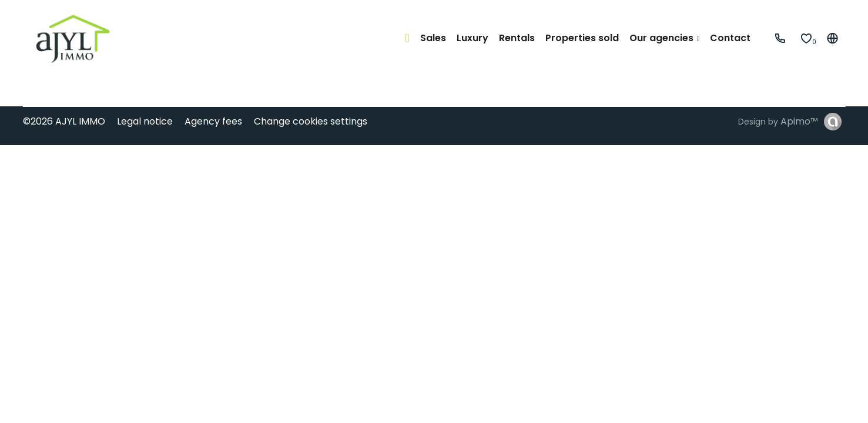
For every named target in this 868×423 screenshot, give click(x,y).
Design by (778, 121)
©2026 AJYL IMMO (64, 121)
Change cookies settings (311, 121)
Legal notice (145, 121)
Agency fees (213, 121)
